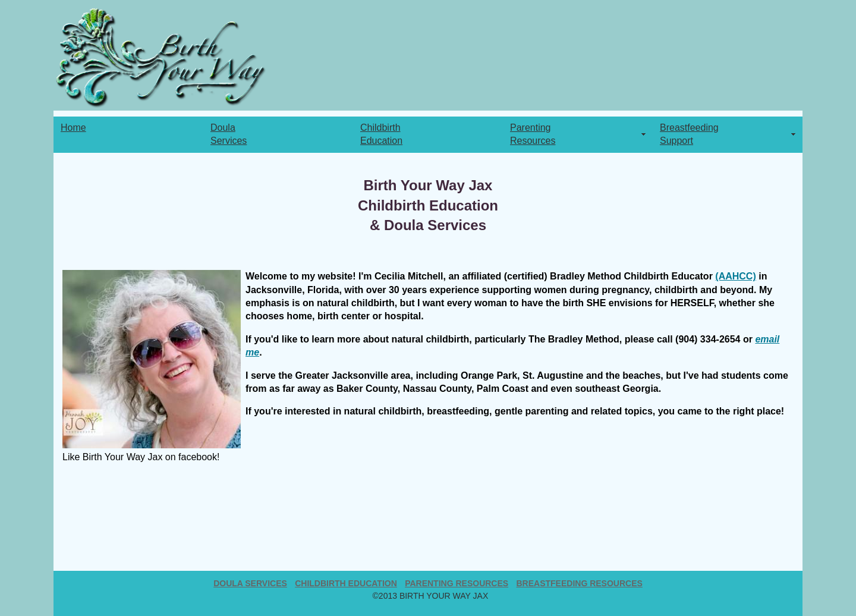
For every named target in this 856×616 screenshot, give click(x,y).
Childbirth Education (346, 583)
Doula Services (250, 583)
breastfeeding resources (579, 583)
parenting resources (457, 583)
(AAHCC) (735, 276)
